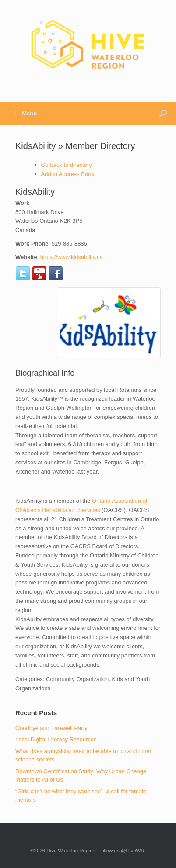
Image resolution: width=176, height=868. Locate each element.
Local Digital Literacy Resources (56, 739)
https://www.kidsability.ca (72, 257)
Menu (26, 113)
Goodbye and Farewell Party (51, 728)
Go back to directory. (67, 165)
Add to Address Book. (69, 174)
